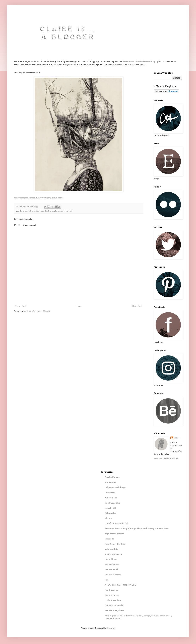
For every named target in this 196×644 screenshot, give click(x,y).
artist (29, 211)
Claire (177, 438)
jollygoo (108, 518)
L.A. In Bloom (111, 559)
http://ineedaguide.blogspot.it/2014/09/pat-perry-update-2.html (38, 198)
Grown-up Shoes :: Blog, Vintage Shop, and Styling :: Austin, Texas (137, 529)
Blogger (111, 628)
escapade (109, 539)
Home (79, 306)
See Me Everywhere (114, 611)
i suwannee (110, 493)
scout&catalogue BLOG (116, 524)
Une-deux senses (113, 575)
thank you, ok (111, 590)
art (24, 211)
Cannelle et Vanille (114, 606)
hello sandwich (112, 549)
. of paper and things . (116, 488)
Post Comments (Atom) (39, 311)
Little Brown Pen (113, 600)
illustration (50, 211)
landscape (60, 211)
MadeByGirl (110, 508)
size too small (111, 570)
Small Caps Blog (112, 503)
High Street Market (114, 534)
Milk (106, 580)
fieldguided (110, 513)
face (42, 211)
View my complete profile (166, 458)
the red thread (112, 595)
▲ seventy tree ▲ (114, 554)
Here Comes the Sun (115, 544)
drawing (35, 211)
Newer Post (21, 306)
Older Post (137, 306)
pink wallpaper (112, 565)
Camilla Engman (112, 477)
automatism (110, 483)
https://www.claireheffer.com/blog (139, 62)
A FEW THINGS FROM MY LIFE (120, 585)
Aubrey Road (111, 498)
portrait (69, 211)
